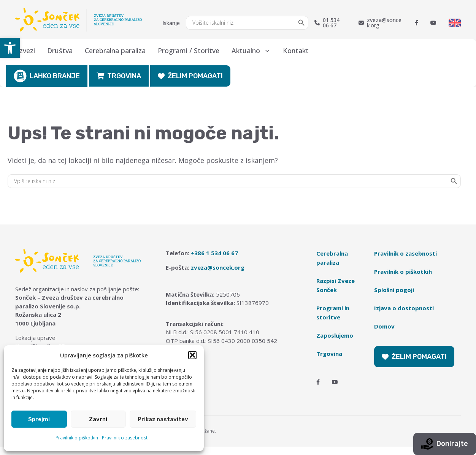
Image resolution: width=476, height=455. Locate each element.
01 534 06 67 (327, 23)
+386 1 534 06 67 (214, 253)
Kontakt (296, 51)
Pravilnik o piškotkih (77, 438)
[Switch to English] (455, 23)
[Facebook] (416, 23)
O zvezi (24, 51)
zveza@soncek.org (380, 23)
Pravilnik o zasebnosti (125, 438)
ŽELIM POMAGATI (190, 76)
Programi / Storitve (189, 51)
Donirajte (445, 444)
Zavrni (98, 419)
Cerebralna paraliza (115, 51)
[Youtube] (433, 23)
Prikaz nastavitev (163, 419)
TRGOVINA (119, 76)
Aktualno (254, 51)
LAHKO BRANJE (47, 76)
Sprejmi (39, 419)
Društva (60, 51)
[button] (10, 48)
